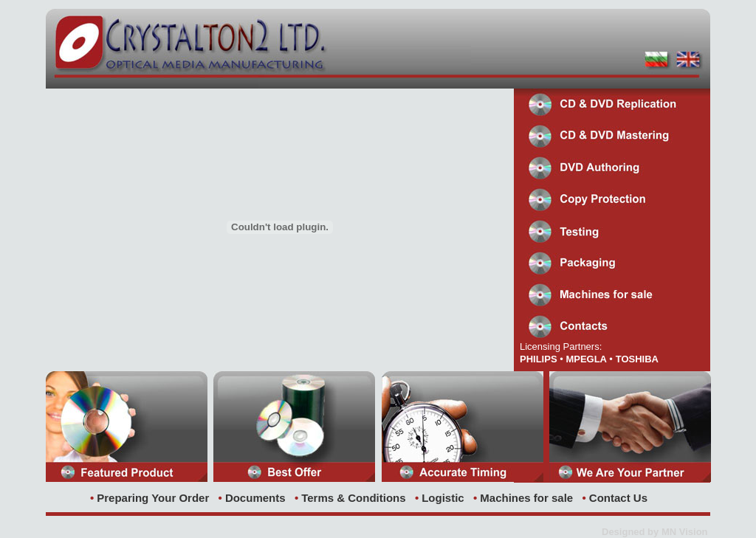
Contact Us (618, 498)
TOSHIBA (637, 359)
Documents (255, 498)
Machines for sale (526, 498)
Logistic (443, 498)
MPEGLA (587, 359)
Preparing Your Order (153, 498)
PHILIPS (539, 359)
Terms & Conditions (353, 498)
